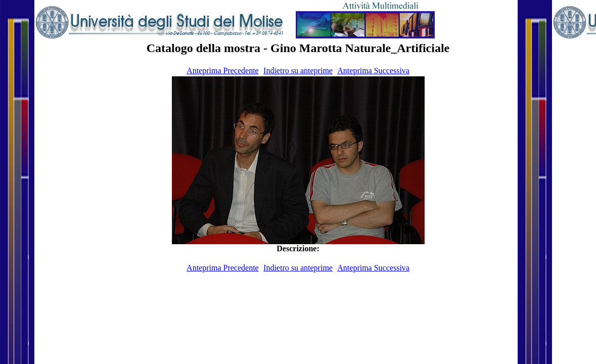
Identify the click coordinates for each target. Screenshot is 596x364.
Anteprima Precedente (223, 71)
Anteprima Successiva (373, 71)
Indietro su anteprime (298, 71)
